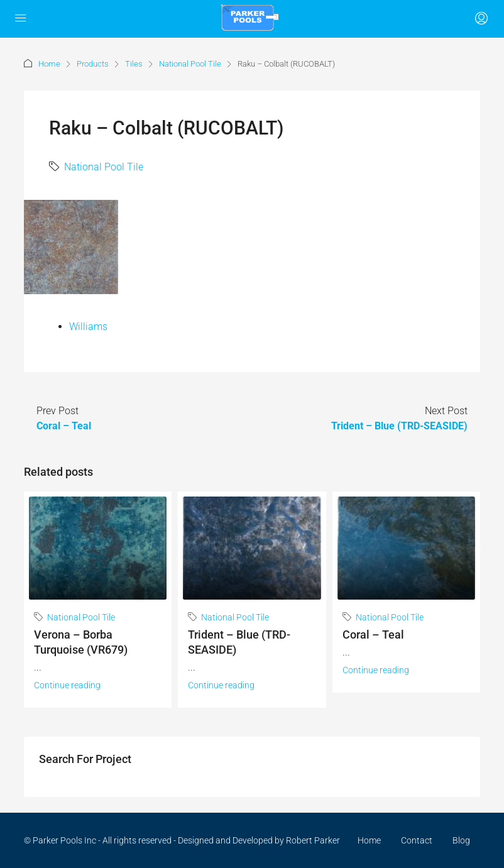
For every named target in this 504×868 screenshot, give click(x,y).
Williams (88, 327)
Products (93, 64)
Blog (461, 840)
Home (49, 64)
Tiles (134, 64)
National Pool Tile (190, 64)
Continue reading (67, 685)
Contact (417, 840)
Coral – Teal (373, 635)
